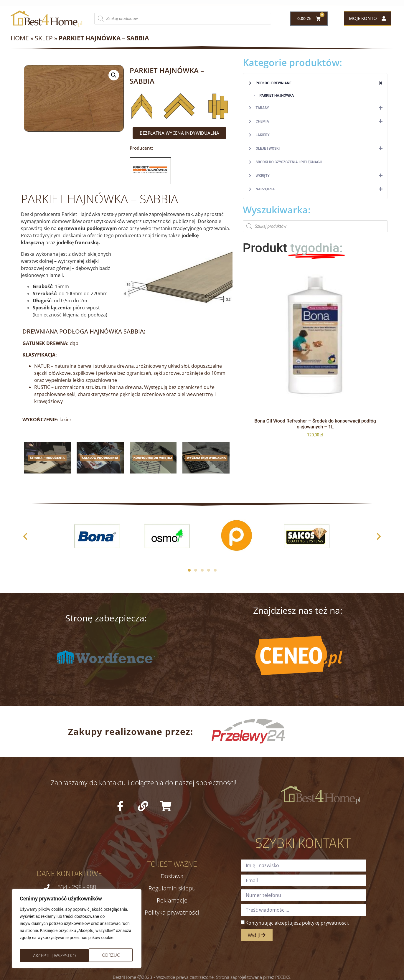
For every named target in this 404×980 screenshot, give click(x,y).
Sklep (44, 38)
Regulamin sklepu (172, 888)
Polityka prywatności (172, 913)
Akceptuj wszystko (99, 956)
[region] (77, 930)
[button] (114, 75)
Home (20, 38)
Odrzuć (41, 956)
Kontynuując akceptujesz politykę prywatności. (297, 923)
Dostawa (172, 876)
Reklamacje (172, 900)
